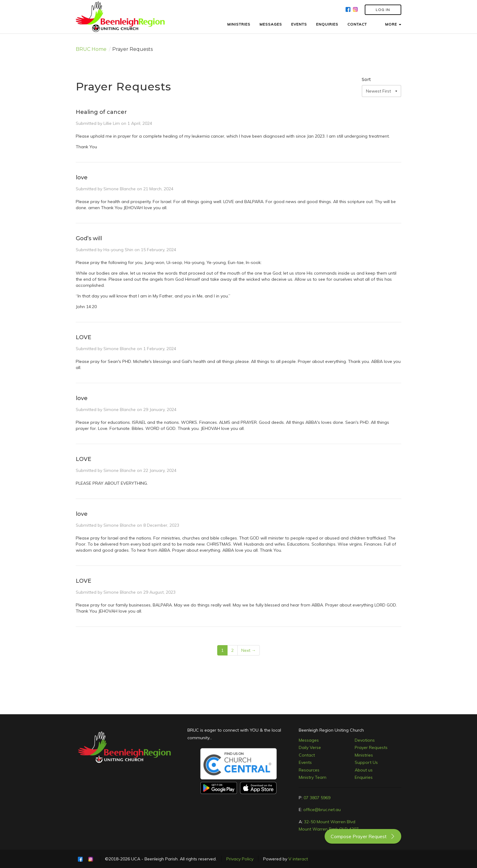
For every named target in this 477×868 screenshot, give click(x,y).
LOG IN (383, 10)
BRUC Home (91, 49)
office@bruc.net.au (322, 810)
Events (305, 762)
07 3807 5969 (317, 798)
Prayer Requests (371, 747)
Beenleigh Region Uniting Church (331, 730)
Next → (249, 650)
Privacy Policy (240, 859)
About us (364, 770)
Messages (309, 740)
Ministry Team (313, 777)
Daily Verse (310, 747)
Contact (307, 755)
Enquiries (364, 777)
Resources (309, 770)
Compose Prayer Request (363, 836)
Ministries (364, 755)
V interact (298, 859)
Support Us (366, 762)
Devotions (365, 740)
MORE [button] (393, 24)
